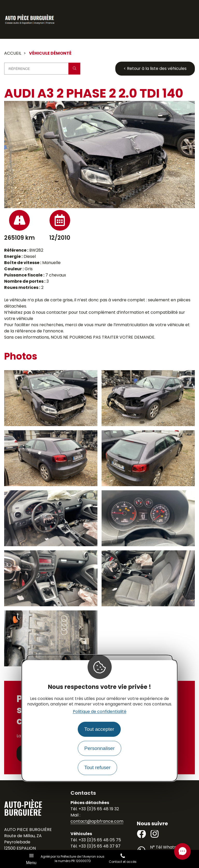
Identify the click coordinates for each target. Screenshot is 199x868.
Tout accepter (99, 729)
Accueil (13, 53)
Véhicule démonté (50, 53)
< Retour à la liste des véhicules (155, 68)
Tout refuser (97, 767)
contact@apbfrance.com (97, 821)
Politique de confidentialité (100, 712)
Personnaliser (99, 748)
